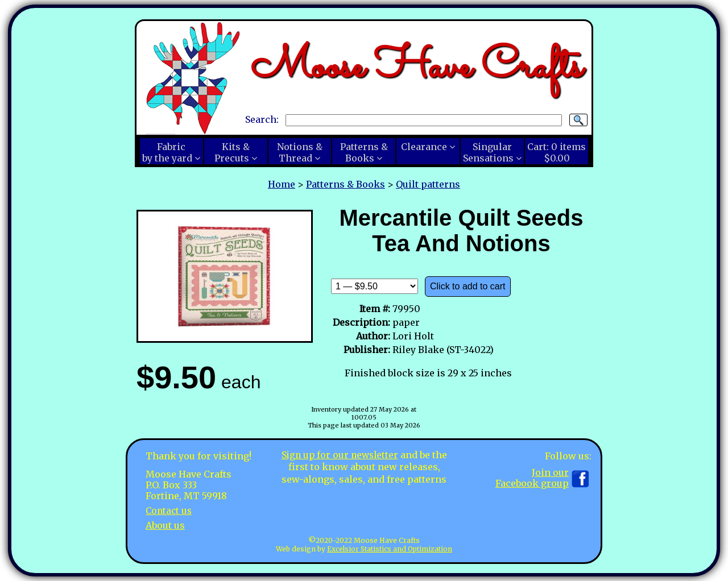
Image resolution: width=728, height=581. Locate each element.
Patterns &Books (364, 152)
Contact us (170, 511)
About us (165, 525)
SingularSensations (488, 152)
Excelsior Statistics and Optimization (390, 549)
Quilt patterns (428, 184)
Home (282, 184)
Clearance (424, 147)
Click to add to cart (468, 286)
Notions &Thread (300, 152)
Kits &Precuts (232, 152)
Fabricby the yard (167, 152)
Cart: (557, 152)
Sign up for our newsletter (340, 455)
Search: (262, 119)
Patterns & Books (346, 184)
